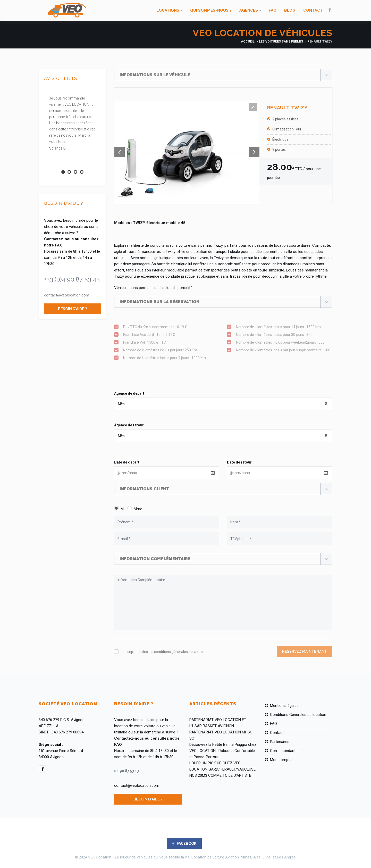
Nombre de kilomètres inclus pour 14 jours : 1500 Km (284, 327)
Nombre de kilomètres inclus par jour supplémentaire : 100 (284, 350)
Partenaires (280, 742)
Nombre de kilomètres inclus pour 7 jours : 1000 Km (171, 358)
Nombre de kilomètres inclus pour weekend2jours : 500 (284, 342)
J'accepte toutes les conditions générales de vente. (162, 652)
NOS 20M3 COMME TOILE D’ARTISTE (220, 775)
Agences (249, 10)
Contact (313, 10)
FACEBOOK (184, 844)
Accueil (248, 42)
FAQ (273, 10)
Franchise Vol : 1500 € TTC (171, 342)
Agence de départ (129, 393)
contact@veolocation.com (67, 295)
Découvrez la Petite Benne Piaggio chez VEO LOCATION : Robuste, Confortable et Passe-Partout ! (223, 751)
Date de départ (127, 462)
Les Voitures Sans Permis (281, 42)
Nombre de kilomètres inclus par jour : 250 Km (171, 350)
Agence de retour (129, 425)
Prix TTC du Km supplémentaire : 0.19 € (171, 327)
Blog (290, 10)
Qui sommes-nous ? (211, 10)
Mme (138, 509)
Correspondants (284, 751)
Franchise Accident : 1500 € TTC (171, 335)
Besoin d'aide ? (72, 309)
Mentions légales (284, 706)
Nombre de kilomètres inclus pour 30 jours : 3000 (284, 335)
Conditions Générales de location (298, 715)
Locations (168, 10)
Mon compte (281, 760)
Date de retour (239, 462)
